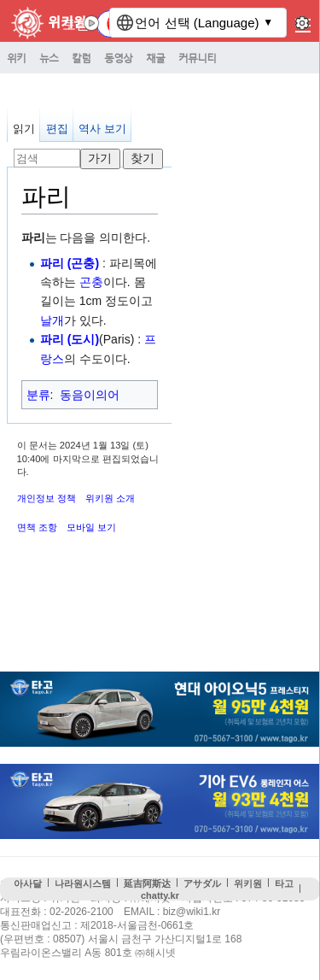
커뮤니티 (197, 57)
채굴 (155, 57)
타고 (284, 883)
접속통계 (258, 920)
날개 (52, 320)
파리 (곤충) (70, 263)
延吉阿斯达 (147, 883)
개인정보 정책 (47, 498)
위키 (16, 57)
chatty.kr (160, 895)
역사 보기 (102, 129)
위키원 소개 (110, 498)
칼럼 (81, 57)
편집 (57, 129)
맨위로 (299, 920)
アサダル (202, 883)
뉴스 (49, 57)
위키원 (248, 883)
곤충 (91, 282)
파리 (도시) (70, 339)
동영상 (118, 57)
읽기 (24, 129)
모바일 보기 (91, 527)
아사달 (28, 883)
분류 (38, 395)
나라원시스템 (83, 883)
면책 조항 (37, 527)
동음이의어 (90, 395)
